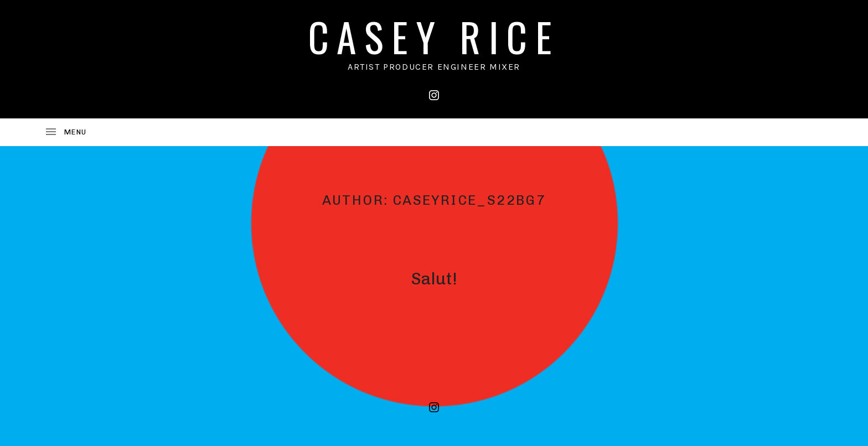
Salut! (434, 279)
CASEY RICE (434, 36)
